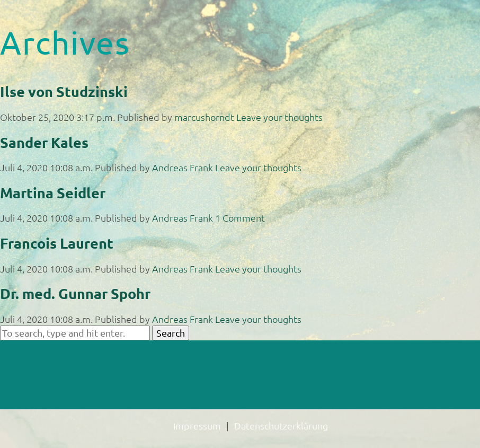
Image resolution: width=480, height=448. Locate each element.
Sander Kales (44, 142)
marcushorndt (204, 117)
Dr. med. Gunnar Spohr (75, 293)
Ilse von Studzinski (64, 91)
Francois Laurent (57, 243)
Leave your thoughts (279, 117)
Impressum (197, 425)
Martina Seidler (53, 192)
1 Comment (240, 218)
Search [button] (171, 333)
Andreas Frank (183, 167)
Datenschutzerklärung (281, 425)
